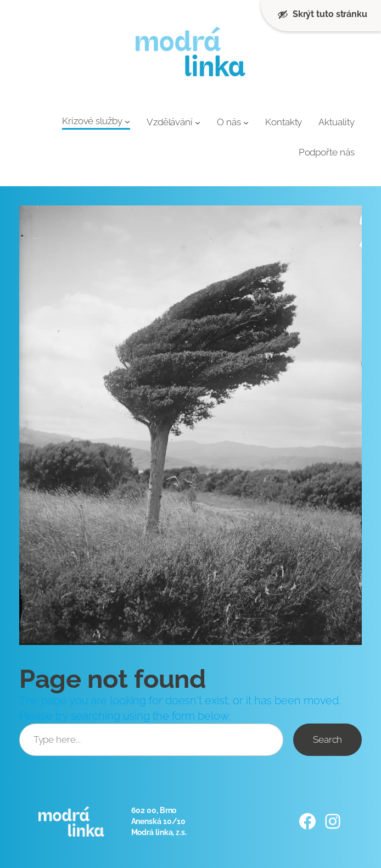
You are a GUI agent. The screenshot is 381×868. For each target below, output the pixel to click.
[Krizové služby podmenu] (127, 121)
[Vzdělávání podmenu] (198, 122)
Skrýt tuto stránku (322, 14)
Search (327, 739)
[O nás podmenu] (246, 122)
